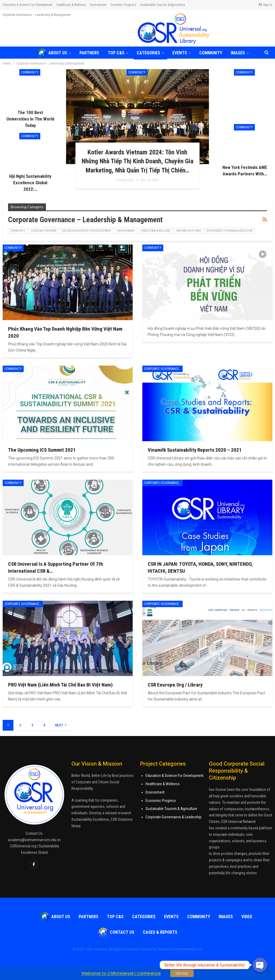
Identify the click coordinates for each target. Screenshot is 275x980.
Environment (98, 5)
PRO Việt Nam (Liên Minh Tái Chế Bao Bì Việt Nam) (60, 685)
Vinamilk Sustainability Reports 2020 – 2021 (195, 450)
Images (226, 917)
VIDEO (247, 917)
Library (182, 973)
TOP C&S (118, 53)
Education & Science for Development (28, 5)
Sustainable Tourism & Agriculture (229, 231)
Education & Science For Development (175, 776)
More (145, 5)
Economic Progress (123, 5)
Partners (90, 53)
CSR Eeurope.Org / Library (175, 685)
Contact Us (116, 932)
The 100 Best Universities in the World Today (30, 119)
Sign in (265, 5)
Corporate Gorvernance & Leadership (173, 817)
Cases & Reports (160, 932)
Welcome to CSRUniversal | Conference (121, 973)
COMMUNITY (215, 53)
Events (183, 53)
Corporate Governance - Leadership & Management (163, 369)
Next (61, 725)
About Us (52, 53)
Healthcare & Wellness (71, 5)
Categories (151, 53)
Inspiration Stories (188, 231)
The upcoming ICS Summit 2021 (42, 450)
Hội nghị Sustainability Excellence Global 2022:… (30, 183)
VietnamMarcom (190, 949)
